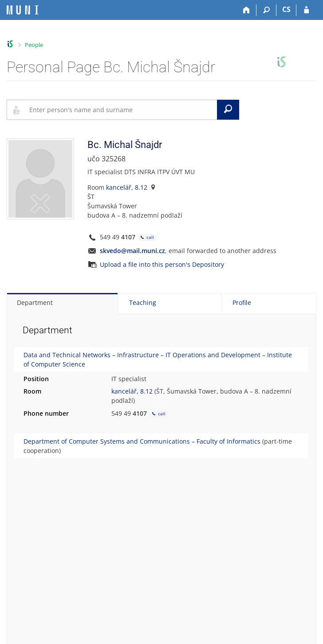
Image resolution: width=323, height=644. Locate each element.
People (34, 45)
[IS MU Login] (306, 10)
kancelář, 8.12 (127, 187)
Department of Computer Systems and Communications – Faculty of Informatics (142, 441)
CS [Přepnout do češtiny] (286, 9)
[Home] (246, 10)
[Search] (266, 10)
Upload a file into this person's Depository (162, 264)
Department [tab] (35, 302)
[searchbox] (121, 109)
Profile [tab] (242, 302)
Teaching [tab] (143, 302)
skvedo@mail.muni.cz (132, 251)
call (147, 237)
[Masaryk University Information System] (23, 10)
